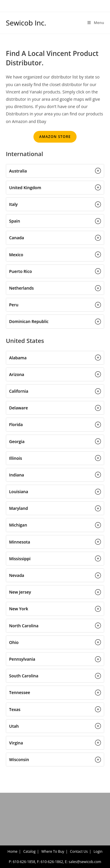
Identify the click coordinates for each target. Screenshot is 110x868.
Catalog (29, 851)
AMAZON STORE (55, 137)
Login (98, 851)
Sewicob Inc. (26, 23)
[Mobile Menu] (96, 23)
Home (13, 851)
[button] (55, 171)
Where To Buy (53, 851)
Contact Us (79, 851)
